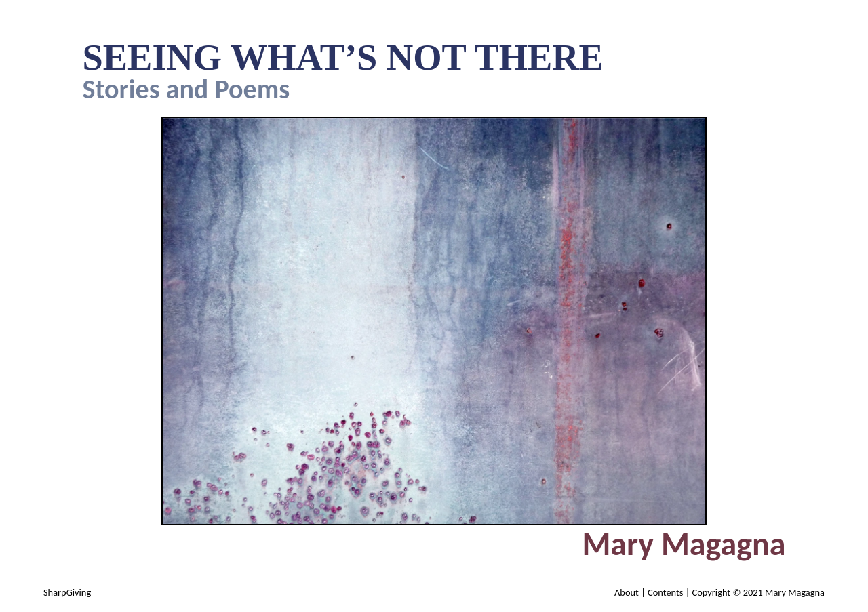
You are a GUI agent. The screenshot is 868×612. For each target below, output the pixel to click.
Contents (665, 592)
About (627, 592)
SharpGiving (67, 592)
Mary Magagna (795, 592)
